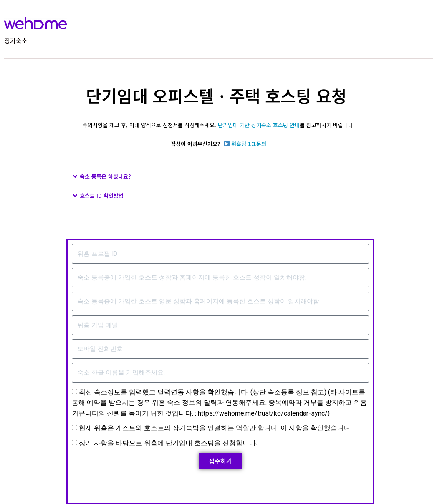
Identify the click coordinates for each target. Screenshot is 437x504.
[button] (218, 176)
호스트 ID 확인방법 (102, 195)
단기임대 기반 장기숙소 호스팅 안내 (259, 125)
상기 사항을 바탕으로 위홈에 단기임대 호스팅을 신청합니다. (156, 443)
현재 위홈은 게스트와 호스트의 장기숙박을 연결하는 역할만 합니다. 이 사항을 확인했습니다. (203, 428)
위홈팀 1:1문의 (249, 144)
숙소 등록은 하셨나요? (105, 176)
